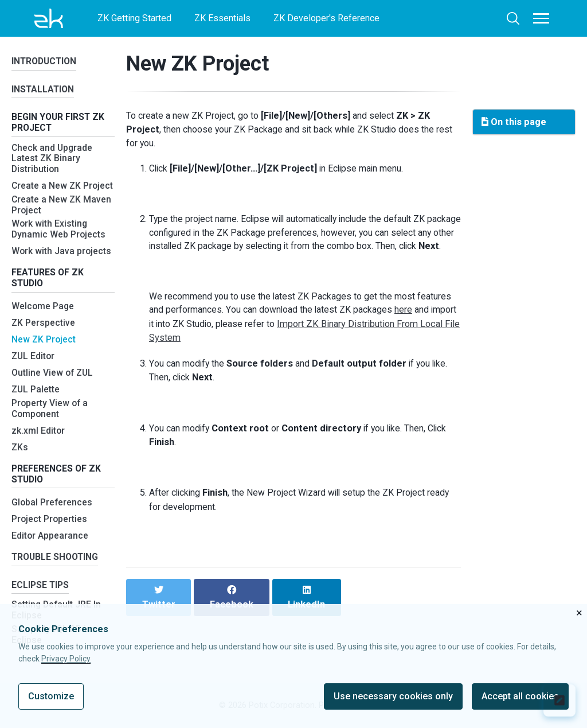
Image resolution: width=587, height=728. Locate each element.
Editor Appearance (51, 556)
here (407, 330)
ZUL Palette (36, 407)
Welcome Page (44, 324)
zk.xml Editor (39, 448)
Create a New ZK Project (47, 194)
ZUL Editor (34, 374)
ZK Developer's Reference (326, 18)
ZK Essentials (222, 18)
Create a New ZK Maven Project (62, 219)
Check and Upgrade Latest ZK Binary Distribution (54, 163)
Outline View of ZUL (54, 390)
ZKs (20, 465)
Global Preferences (53, 522)
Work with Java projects (63, 266)
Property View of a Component (51, 427)
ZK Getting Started (134, 18)
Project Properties (51, 539)
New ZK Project (44, 357)
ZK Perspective (44, 340)
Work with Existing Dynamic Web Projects (60, 245)
